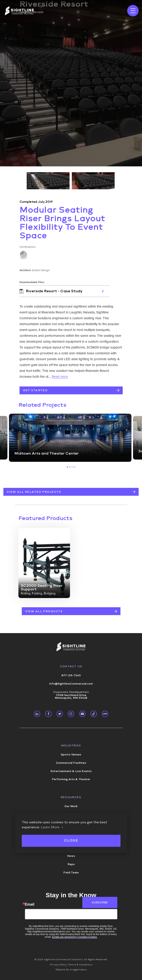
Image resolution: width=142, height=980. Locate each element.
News (71, 856)
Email (30, 904)
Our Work (71, 806)
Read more (60, 377)
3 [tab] (72, 467)
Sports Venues (71, 755)
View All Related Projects (34, 492)
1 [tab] (67, 467)
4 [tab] (75, 467)
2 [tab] (70, 467)
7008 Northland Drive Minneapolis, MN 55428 (71, 695)
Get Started (35, 390)
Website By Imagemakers (71, 970)
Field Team (71, 873)
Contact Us (71, 666)
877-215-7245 (71, 675)
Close (71, 841)
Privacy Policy (58, 965)
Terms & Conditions (80, 965)
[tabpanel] (70, 438)
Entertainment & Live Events (71, 771)
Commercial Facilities (71, 763)
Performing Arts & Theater (71, 779)
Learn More (50, 827)
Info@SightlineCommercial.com (71, 684)
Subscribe (100, 902)
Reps (71, 864)
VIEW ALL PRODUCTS (44, 611)
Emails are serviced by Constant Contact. (75, 937)
